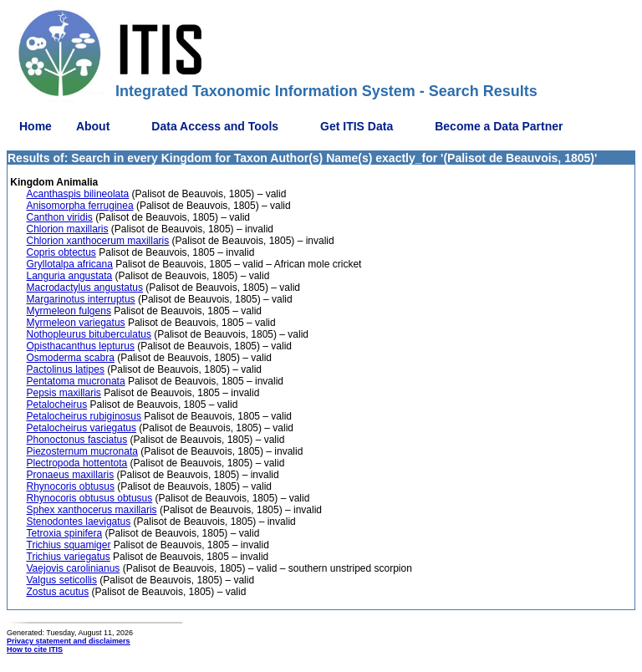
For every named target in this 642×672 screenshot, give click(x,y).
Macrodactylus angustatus (85, 288)
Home (36, 126)
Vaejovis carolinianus (74, 568)
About (93, 126)
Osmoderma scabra (71, 358)
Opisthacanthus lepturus (81, 346)
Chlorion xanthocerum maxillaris (98, 241)
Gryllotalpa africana (70, 264)
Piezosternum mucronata (82, 451)
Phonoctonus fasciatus (77, 440)
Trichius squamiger (69, 545)
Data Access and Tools (215, 126)
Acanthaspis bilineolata (78, 194)
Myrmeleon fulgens (69, 311)
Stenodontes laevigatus (79, 522)
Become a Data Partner (499, 126)
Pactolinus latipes (66, 369)
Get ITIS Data (357, 126)
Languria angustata (70, 276)
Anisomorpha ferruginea (80, 206)
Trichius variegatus (69, 557)
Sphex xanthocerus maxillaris (92, 510)
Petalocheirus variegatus (82, 428)
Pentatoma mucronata (76, 381)
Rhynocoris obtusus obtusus (90, 498)
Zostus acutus (58, 592)
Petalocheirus (57, 405)
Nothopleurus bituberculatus (89, 334)
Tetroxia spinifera (65, 533)
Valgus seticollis (62, 580)
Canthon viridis (60, 217)
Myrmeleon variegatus (76, 323)
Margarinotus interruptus (81, 299)
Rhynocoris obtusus (71, 486)
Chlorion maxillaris (68, 229)
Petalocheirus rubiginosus (84, 416)
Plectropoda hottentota (77, 463)
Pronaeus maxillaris (71, 475)
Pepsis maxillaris (64, 393)
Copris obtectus (61, 252)
